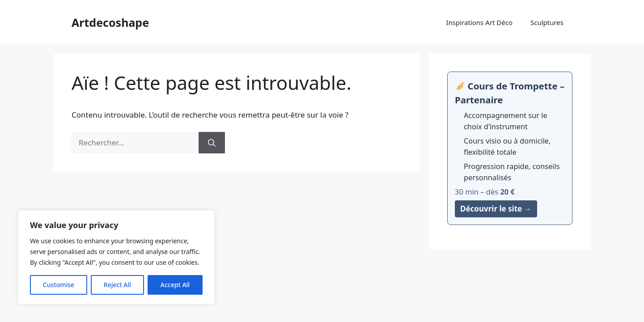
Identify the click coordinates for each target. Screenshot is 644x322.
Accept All (175, 285)
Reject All (117, 285)
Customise (59, 285)
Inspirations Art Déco (479, 22)
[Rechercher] (212, 143)
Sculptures (547, 22)
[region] (116, 257)
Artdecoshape (110, 22)
